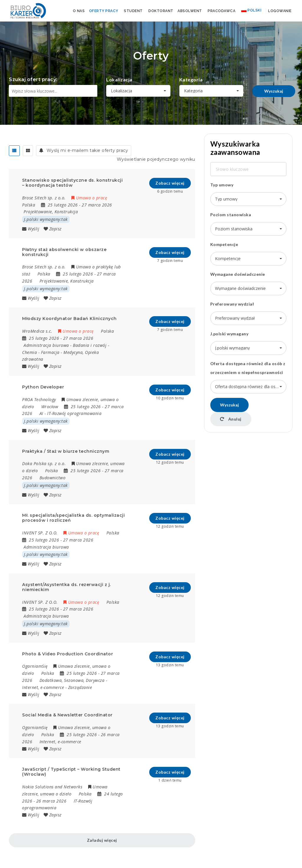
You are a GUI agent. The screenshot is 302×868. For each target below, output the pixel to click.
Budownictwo (53, 478)
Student (133, 11)
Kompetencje (224, 244)
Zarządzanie (80, 687)
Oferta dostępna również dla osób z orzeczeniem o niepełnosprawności (248, 368)
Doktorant (161, 11)
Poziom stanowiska (231, 215)
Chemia (29, 352)
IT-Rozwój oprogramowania (74, 413)
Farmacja (50, 352)
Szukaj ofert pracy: (33, 79)
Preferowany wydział (232, 304)
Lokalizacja (119, 79)
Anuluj (231, 419)
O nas (79, 11)
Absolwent (190, 11)
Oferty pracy (104, 11)
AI (41, 413)
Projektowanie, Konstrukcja (51, 212)
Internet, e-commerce (43, 687)
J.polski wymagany (229, 334)
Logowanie (279, 11)
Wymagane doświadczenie (238, 274)
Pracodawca (221, 11)
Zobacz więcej (170, 183)
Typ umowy (222, 185)
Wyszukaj (274, 91)
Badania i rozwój (90, 345)
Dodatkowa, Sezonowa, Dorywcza (72, 680)
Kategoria (191, 79)
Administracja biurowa (46, 345)
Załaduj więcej (102, 840)
